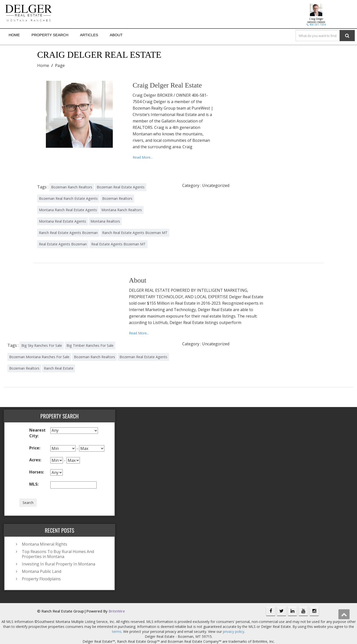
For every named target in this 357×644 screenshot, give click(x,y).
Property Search (50, 35)
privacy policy (234, 631)
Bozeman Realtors (117, 198)
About (116, 35)
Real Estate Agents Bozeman (63, 244)
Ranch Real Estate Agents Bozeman (68, 233)
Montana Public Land (42, 571)
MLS (34, 484)
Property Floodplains (41, 579)
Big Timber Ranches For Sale (90, 345)
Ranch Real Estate (59, 368)
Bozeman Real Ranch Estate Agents (68, 198)
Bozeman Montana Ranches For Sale (39, 357)
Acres (35, 460)
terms (117, 631)
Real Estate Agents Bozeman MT (119, 244)
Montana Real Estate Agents (62, 221)
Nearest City (37, 433)
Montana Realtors (105, 221)
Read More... (143, 157)
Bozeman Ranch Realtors (72, 187)
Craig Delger (316, 19)
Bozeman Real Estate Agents (121, 187)
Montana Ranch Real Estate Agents (68, 210)
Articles (89, 35)
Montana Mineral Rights (45, 544)
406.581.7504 (316, 25)
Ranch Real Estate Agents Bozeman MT (135, 233)
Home (14, 35)
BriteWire (117, 611)
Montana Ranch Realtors (122, 210)
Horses (37, 472)
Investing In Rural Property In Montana (59, 564)
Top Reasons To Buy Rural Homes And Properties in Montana (58, 554)
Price (35, 448)
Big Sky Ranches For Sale (42, 345)
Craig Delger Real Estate (167, 85)
